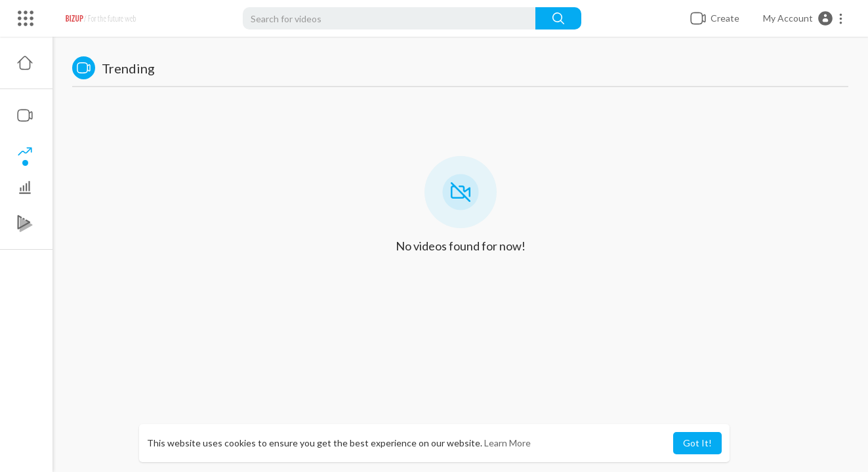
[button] (803, 18)
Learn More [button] (507, 443)
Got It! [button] (697, 443)
